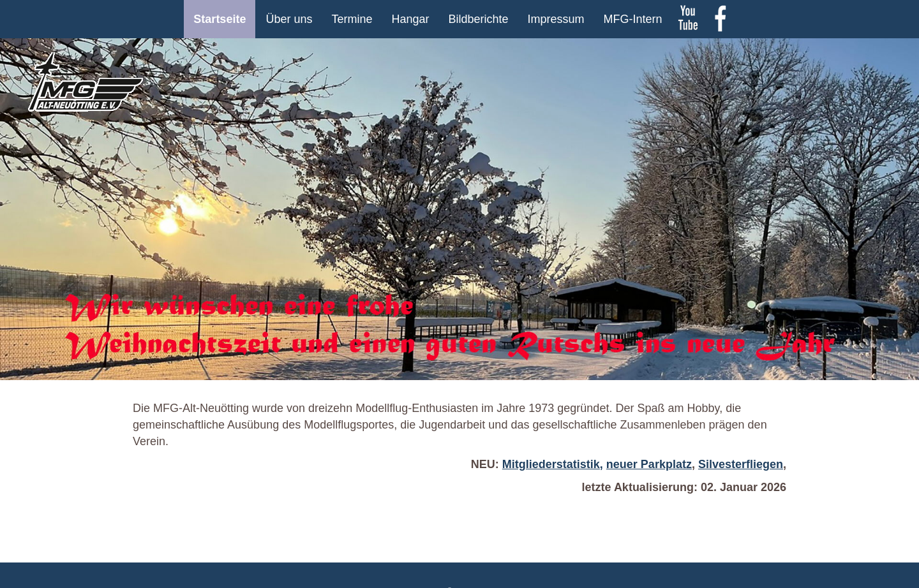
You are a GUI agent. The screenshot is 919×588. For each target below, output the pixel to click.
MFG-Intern (633, 19)
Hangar (410, 19)
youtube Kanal (688, 19)
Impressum (556, 19)
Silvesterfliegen (741, 464)
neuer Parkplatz (649, 464)
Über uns (289, 19)
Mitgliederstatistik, (553, 464)
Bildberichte (479, 19)
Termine (352, 19)
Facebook (720, 19)
